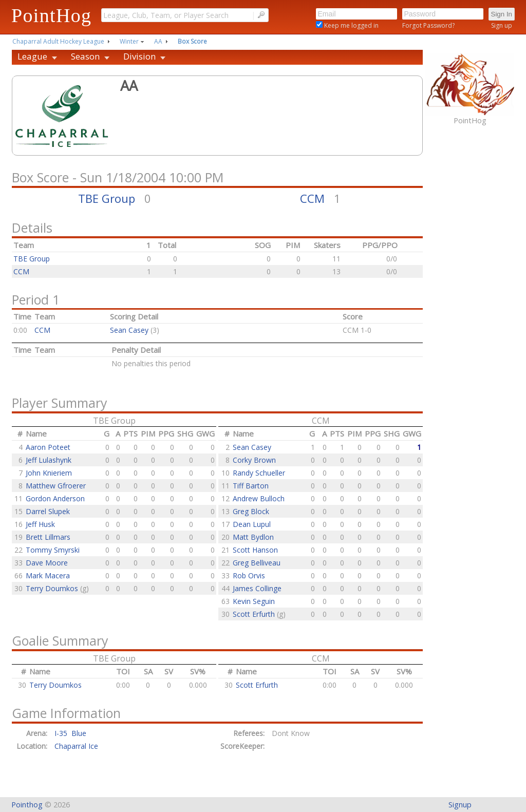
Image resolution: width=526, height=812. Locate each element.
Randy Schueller (259, 473)
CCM (312, 198)
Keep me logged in (351, 25)
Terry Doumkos (53, 588)
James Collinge (257, 588)
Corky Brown (254, 460)
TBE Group (107, 198)
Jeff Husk (40, 524)
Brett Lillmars (48, 537)
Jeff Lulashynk (49, 460)
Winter (129, 41)
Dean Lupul (252, 524)
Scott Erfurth (255, 614)
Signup (460, 805)
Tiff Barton (251, 486)
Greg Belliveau (257, 563)
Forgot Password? (428, 25)
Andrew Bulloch (259, 498)
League (32, 56)
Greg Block (251, 511)
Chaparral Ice (76, 746)
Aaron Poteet (48, 447)
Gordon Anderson (55, 498)
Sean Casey (129, 330)
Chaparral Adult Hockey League (58, 41)
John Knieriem (49, 473)
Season (85, 56)
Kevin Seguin (254, 601)
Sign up (502, 25)
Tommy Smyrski (53, 550)
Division (139, 56)
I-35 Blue (70, 733)
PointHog (51, 15)
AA (158, 41)
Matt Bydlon (253, 537)
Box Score (192, 41)
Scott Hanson (255, 550)
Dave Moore (47, 563)
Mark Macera (48, 575)
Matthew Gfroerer (56, 486)
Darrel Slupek (48, 511)
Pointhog (27, 805)
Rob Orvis (249, 575)
